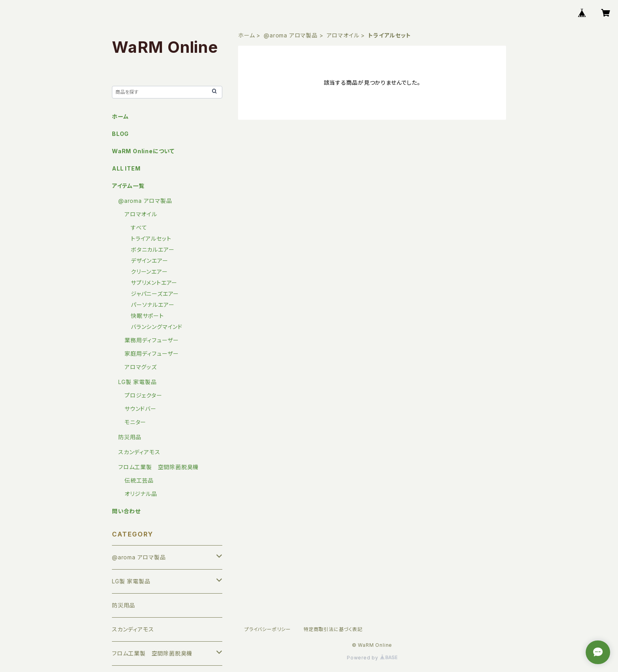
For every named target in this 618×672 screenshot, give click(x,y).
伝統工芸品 (139, 480)
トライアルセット (151, 239)
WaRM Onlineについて (143, 151)
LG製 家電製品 (137, 382)
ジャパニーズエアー (155, 294)
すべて (139, 227)
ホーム (246, 35)
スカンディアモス (139, 452)
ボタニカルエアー (153, 250)
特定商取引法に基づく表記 (333, 629)
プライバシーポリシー (268, 629)
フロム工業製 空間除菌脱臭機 (158, 467)
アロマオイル (343, 35)
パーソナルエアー (153, 305)
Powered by (372, 658)
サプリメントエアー (154, 283)
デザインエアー (150, 261)
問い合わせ (126, 511)
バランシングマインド (157, 327)
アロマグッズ (141, 367)
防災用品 (130, 437)
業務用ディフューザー (152, 340)
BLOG (120, 134)
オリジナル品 (141, 494)
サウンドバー (141, 409)
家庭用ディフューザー (152, 354)
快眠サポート (147, 316)
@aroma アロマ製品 (291, 35)
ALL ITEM (126, 168)
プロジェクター (143, 395)
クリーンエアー (149, 272)
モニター (135, 422)
